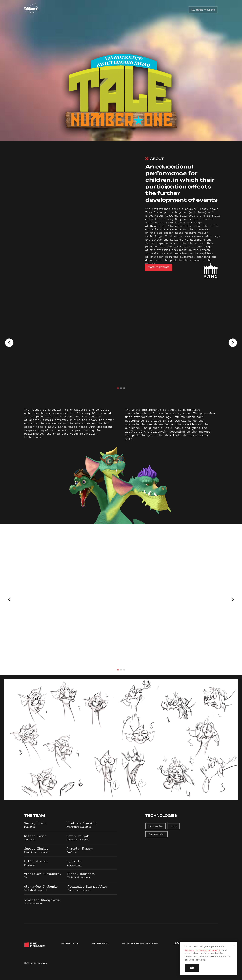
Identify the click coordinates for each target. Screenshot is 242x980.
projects (72, 944)
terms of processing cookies (203, 950)
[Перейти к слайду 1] (118, 388)
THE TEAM (103, 944)
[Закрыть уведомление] (234, 944)
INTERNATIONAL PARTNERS (142, 944)
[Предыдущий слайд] (9, 343)
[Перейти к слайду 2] (121, 388)
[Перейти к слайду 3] (124, 388)
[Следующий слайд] (233, 343)
